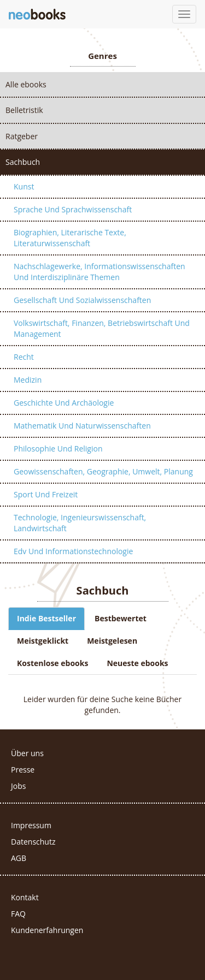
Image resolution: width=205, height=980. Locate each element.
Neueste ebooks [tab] (137, 663)
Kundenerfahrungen (47, 930)
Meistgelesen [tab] (112, 641)
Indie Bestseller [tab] (46, 618)
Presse (23, 770)
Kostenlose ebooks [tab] (52, 663)
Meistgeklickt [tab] (43, 641)
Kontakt (25, 897)
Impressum (31, 825)
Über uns (27, 753)
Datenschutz (33, 842)
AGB (19, 858)
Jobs (18, 786)
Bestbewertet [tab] (121, 618)
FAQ (18, 914)
